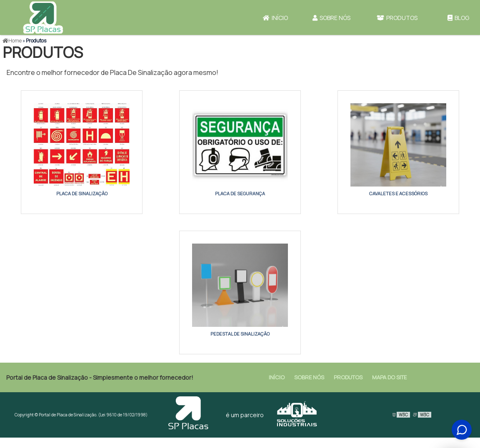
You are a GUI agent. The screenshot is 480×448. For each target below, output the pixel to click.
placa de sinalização (82, 193)
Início (275, 18)
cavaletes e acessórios (398, 193)
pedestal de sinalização (240, 334)
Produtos (397, 18)
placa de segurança (240, 193)
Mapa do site (389, 377)
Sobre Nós (331, 18)
